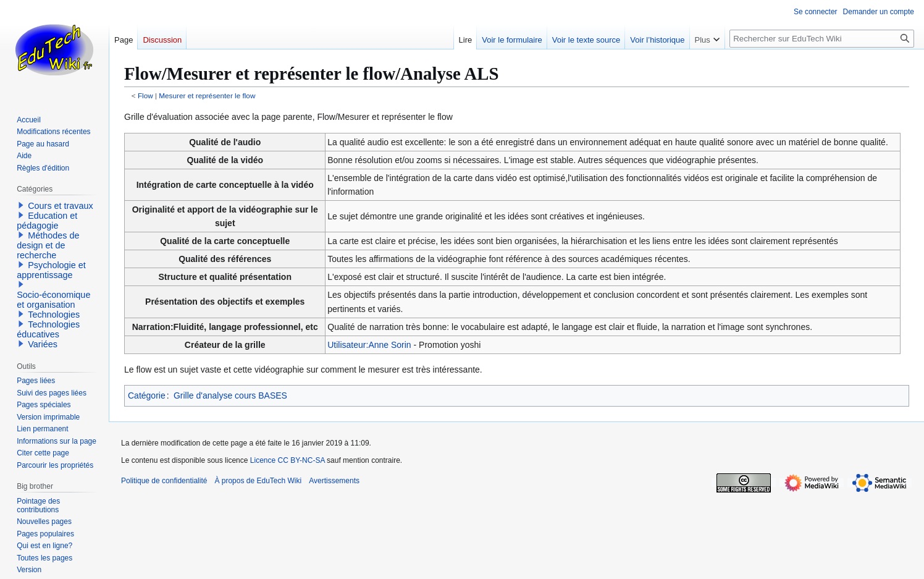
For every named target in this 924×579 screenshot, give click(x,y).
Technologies (54, 315)
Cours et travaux (61, 206)
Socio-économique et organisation (53, 300)
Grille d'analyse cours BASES (230, 395)
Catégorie (147, 395)
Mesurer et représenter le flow (207, 95)
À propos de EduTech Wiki (258, 481)
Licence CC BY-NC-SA (288, 460)
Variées (43, 344)
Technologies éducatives (48, 329)
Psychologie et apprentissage (51, 270)
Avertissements (334, 481)
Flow (145, 95)
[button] (21, 205)
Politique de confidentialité (164, 481)
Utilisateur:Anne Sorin (369, 345)
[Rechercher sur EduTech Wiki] (822, 39)
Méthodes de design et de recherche (48, 245)
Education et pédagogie (47, 221)
